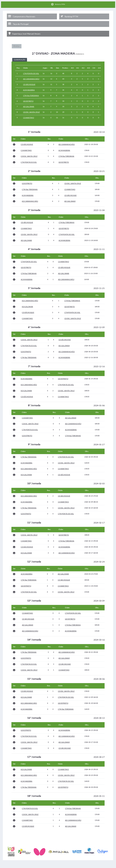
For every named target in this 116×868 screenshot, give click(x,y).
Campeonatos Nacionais (22, 15)
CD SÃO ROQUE (29, 81)
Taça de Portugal (18, 21)
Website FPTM (58, 4)
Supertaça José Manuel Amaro (24, 29)
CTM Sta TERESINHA (31, 92)
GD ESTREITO (28, 98)
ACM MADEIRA (29, 87)
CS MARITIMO (29, 114)
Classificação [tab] (22, 55)
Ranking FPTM (69, 15)
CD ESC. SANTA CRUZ (31, 109)
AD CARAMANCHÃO (31, 76)
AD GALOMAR (29, 103)
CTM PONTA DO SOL (31, 70)
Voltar (16, 42)
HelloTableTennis (68, 867)
